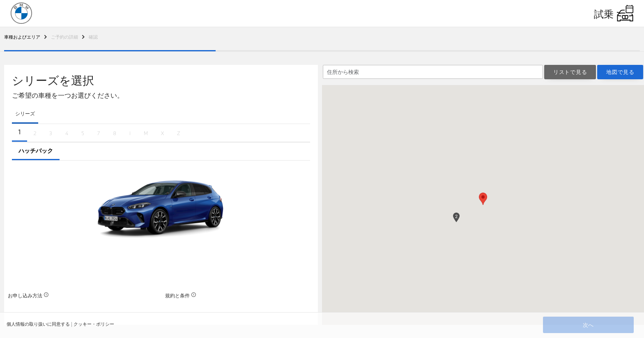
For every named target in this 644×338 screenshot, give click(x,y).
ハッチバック (36, 151)
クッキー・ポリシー (94, 324)
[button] (483, 198)
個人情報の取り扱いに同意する (38, 324)
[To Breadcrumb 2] (22, 37)
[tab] (25, 115)
